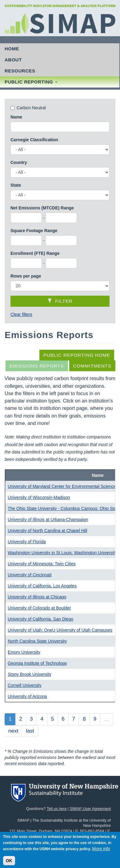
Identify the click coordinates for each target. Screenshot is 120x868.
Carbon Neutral (31, 108)
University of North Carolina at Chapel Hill (47, 531)
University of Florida (27, 542)
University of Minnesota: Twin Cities (42, 564)
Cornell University (25, 685)
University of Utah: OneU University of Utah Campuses (60, 630)
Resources (20, 71)
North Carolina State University (37, 641)
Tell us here (57, 809)
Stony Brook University (30, 674)
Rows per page (26, 276)
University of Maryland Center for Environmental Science (62, 486)
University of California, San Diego (40, 619)
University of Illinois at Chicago (37, 597)
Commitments (92, 366)
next (13, 731)
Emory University (24, 652)
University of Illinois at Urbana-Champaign (48, 520)
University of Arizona (27, 696)
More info (101, 852)
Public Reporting (31, 82)
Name (16, 117)
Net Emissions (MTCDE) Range (42, 208)
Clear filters (21, 314)
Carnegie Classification (34, 140)
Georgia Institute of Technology (37, 663)
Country (19, 162)
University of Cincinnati (30, 575)
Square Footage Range (34, 231)
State (16, 185)
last (30, 731)
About (13, 60)
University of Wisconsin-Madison (39, 497)
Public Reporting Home (77, 355)
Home (12, 49)
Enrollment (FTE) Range (35, 253)
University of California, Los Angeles (42, 586)
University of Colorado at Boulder (39, 608)
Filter (60, 301)
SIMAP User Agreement (90, 809)
